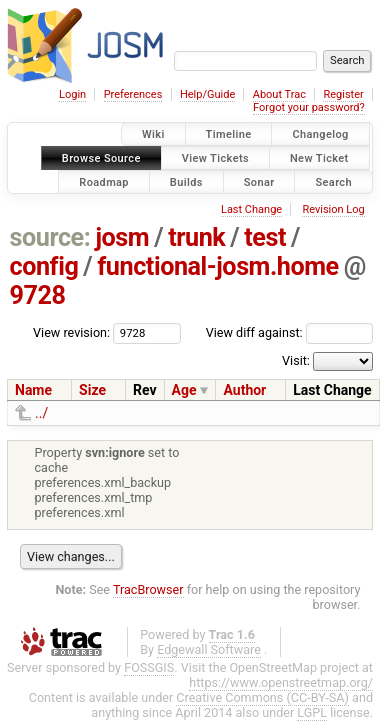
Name (33, 390)
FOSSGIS (149, 667)
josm (122, 237)
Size (92, 390)
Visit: (296, 360)
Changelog (320, 134)
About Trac (279, 94)
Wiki (153, 134)
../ (41, 413)
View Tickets (215, 157)
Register (343, 94)
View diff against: (289, 332)
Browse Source (101, 157)
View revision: (71, 332)
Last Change (251, 209)
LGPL (312, 712)
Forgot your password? (309, 107)
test (265, 237)
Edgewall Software (209, 649)
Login (72, 94)
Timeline (229, 134)
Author (244, 390)
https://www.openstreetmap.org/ (281, 682)
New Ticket (319, 157)
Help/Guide (207, 94)
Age (184, 390)
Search (333, 181)
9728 (38, 295)
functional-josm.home (217, 266)
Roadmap (104, 181)
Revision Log (333, 209)
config (44, 266)
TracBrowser (148, 589)
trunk (196, 237)
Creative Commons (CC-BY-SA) (262, 697)
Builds (186, 181)
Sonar (259, 181)
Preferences (133, 94)
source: (50, 237)
